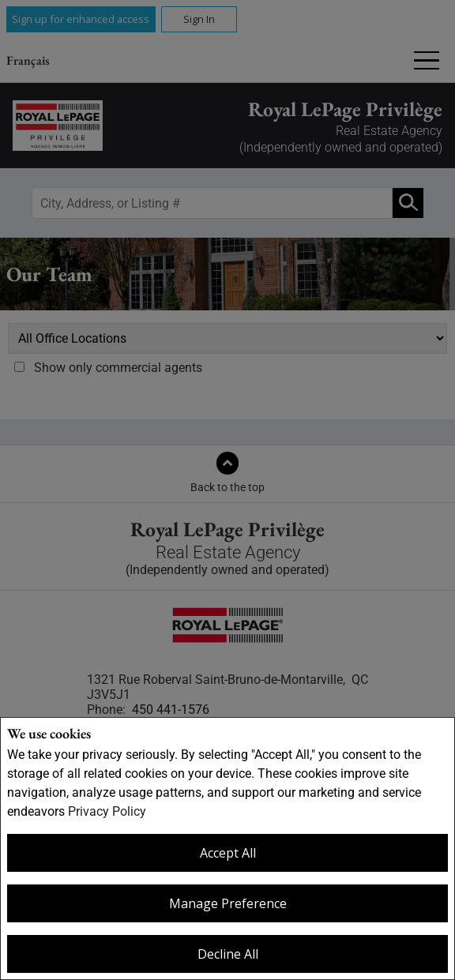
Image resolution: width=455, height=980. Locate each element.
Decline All (228, 954)
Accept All (228, 853)
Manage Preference (228, 903)
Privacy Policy (107, 811)
